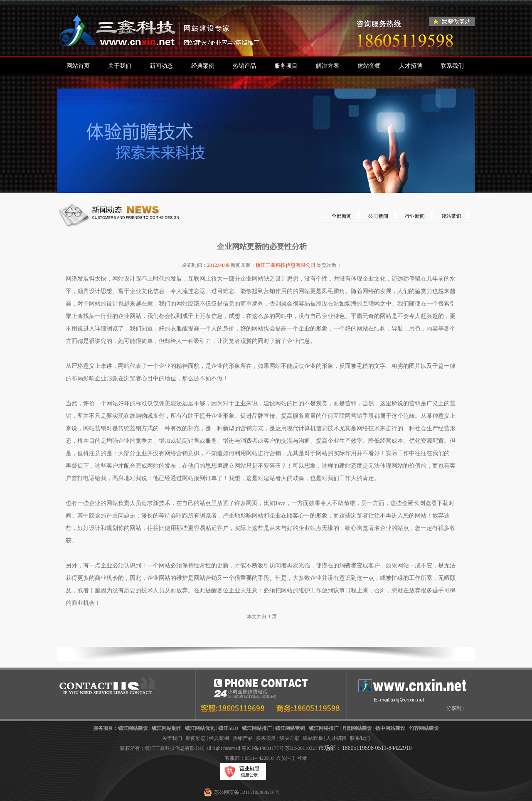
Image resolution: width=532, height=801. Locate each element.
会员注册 (286, 758)
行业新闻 (415, 216)
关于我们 (120, 66)
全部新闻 (342, 216)
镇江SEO (228, 728)
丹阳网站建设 (357, 728)
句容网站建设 (424, 728)
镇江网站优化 (200, 728)
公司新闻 (378, 216)
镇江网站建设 (133, 728)
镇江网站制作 (167, 728)
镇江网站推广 (257, 728)
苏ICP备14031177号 (263, 748)
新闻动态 (161, 66)
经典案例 (203, 66)
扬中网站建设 (390, 728)
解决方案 (328, 66)
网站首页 (78, 66)
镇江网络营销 (290, 728)
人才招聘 (411, 66)
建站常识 (451, 216)
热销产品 (244, 66)
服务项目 (286, 66)
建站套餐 (369, 66)
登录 (302, 758)
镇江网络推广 (324, 728)
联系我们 (452, 66)
